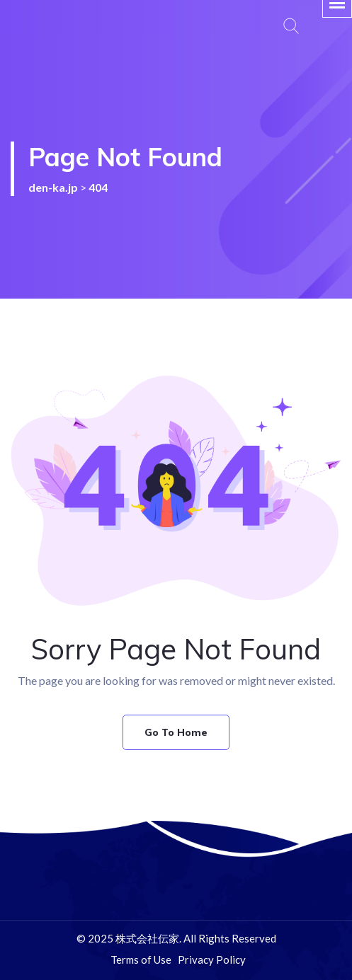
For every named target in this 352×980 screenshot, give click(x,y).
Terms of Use (141, 959)
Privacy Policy (212, 959)
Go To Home (176, 732)
